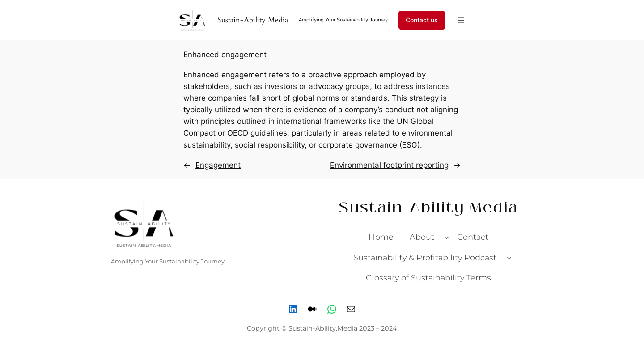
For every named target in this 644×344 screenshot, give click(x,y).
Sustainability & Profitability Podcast (425, 257)
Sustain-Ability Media (253, 20)
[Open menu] (461, 20)
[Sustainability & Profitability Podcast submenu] (509, 257)
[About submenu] (447, 237)
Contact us (422, 20)
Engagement (218, 165)
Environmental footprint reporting (389, 165)
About (422, 237)
